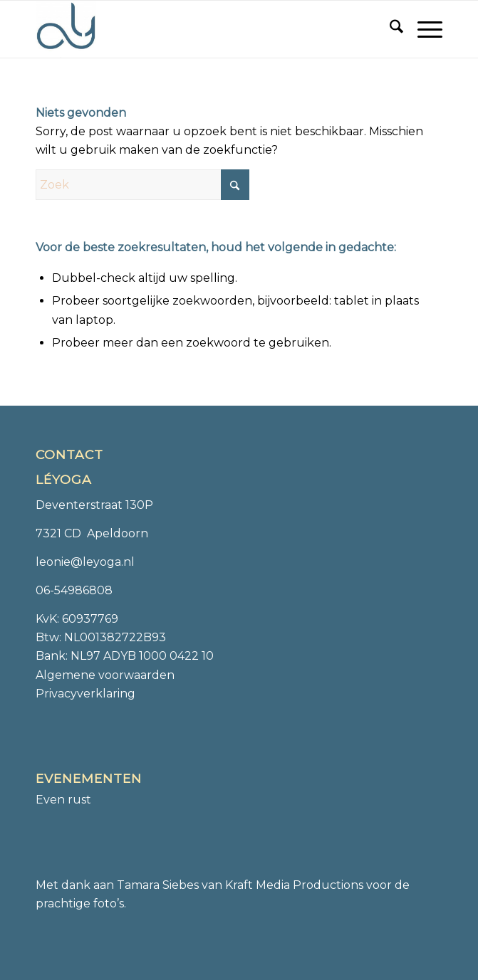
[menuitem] (389, 29)
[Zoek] (389, 29)
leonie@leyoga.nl (85, 562)
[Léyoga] (198, 29)
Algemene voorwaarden (105, 675)
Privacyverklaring (85, 694)
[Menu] (423, 29)
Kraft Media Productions (294, 885)
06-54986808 (74, 590)
